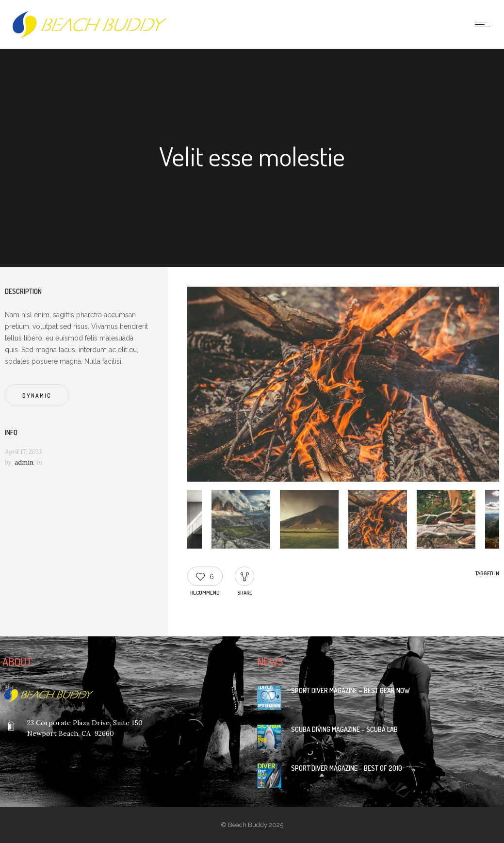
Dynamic (37, 396)
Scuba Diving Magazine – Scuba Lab (344, 729)
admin (24, 462)
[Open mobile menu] (485, 24)
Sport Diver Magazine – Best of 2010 (347, 768)
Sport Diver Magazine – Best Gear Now (350, 690)
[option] (343, 386)
